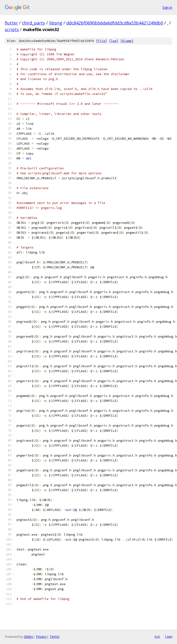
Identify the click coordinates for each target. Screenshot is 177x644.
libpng (56, 23)
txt (157, 636)
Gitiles (28, 637)
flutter (11, 23)
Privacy (41, 637)
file (101, 41)
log (114, 41)
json (169, 636)
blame (127, 41)
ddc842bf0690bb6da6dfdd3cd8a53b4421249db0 (115, 23)
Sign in (167, 7)
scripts (12, 29)
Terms (55, 637)
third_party (34, 23)
